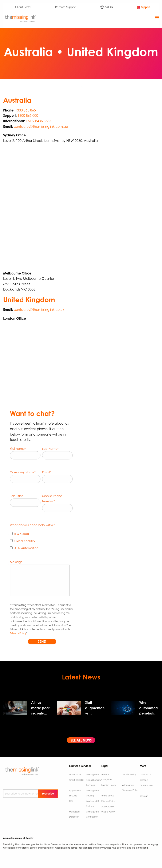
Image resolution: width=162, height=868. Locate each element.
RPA (71, 801)
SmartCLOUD (76, 774)
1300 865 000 (28, 115)
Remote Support (66, 7)
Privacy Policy (18, 633)
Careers (144, 780)
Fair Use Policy (109, 785)
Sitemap (144, 796)
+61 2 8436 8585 (38, 121)
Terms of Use (108, 796)
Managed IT (93, 774)
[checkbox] (41, 542)
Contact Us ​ (146, 774)
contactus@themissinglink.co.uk (39, 310)
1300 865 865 (25, 110)
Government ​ (147, 785)
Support (143, 7)
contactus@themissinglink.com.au (41, 126)
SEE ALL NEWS (81, 740)
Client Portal (23, 7)
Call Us (107, 7)
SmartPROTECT (76, 780)
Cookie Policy (129, 774)
